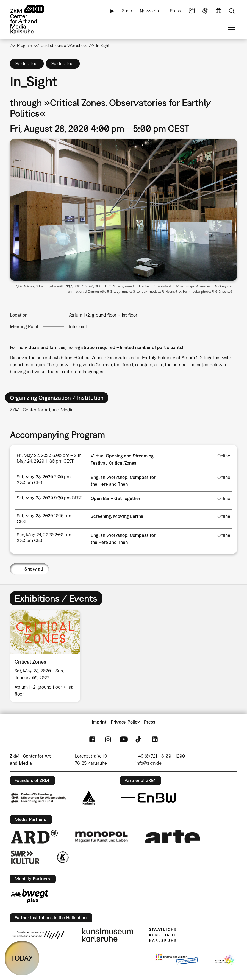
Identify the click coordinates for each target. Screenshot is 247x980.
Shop (127, 11)
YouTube (124, 739)
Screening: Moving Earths (117, 516)
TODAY (22, 958)
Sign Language (205, 11)
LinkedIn (155, 739)
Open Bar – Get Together (116, 498)
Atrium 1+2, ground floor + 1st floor (103, 315)
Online (224, 456)
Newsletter (151, 11)
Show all (34, 569)
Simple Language (192, 11)
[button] (123, 210)
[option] (47, 656)
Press (175, 11)
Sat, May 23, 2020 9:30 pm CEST (49, 498)
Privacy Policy (125, 722)
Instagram (108, 739)
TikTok (139, 739)
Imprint (99, 722)
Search (232, 11)
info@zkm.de (149, 763)
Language (218, 11)
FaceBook (92, 739)
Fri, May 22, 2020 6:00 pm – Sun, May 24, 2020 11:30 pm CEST (49, 458)
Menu (232, 28)
